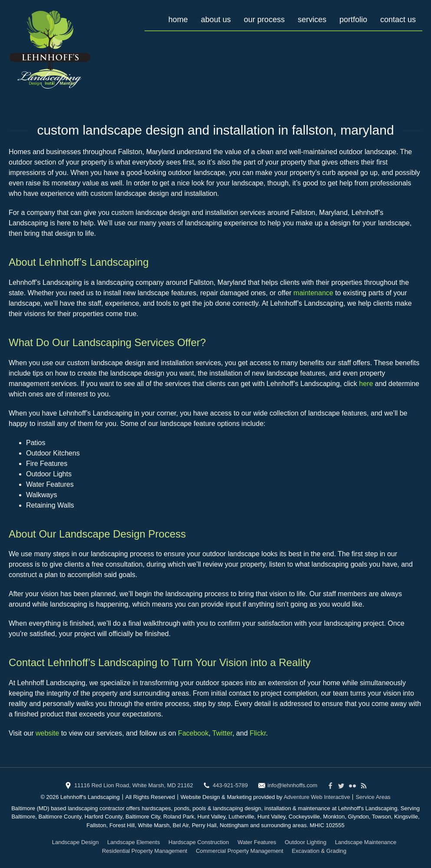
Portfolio (353, 20)
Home (178, 20)
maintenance (313, 293)
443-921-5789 (230, 785)
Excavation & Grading (319, 851)
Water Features (257, 842)
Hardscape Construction (199, 842)
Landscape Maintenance (366, 842)
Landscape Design (76, 842)
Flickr (258, 733)
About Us (216, 20)
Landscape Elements (133, 842)
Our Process (264, 20)
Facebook (193, 733)
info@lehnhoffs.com (292, 785)
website (47, 733)
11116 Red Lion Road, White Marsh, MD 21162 (134, 785)
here (366, 384)
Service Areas (373, 797)
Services (312, 20)
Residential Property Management (145, 851)
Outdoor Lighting (306, 842)
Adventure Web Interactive (317, 797)
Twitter (222, 733)
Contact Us (398, 20)
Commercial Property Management (240, 851)
